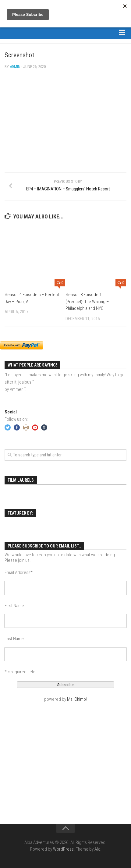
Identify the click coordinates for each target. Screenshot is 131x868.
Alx (97, 849)
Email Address (19, 572)
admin (15, 67)
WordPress (63, 849)
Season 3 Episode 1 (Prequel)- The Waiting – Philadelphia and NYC (87, 301)
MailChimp (76, 699)
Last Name (14, 639)
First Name (14, 606)
